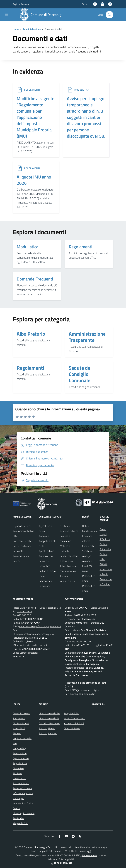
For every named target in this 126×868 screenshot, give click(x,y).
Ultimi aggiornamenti (24, 813)
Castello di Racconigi (49, 723)
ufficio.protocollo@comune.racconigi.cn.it (34, 634)
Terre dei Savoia (72, 728)
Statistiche (18, 818)
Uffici (15, 536)
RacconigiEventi (47, 728)
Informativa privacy (23, 793)
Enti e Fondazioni (22, 546)
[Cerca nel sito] (109, 15)
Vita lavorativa (67, 581)
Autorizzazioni (46, 556)
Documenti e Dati (22, 541)
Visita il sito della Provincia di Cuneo (57, 718)
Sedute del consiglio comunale (88, 556)
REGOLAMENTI (32, 90)
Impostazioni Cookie (23, 803)
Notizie (86, 526)
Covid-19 (87, 566)
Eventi (103, 529)
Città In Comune (78, 851)
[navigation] (6, 14)
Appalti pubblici (47, 551)
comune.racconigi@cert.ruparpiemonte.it (40, 626)
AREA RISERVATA (61, 863)
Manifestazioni (90, 531)
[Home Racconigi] (42, 15)
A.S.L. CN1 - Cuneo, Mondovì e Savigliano (86, 718)
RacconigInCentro (48, 733)
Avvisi (85, 571)
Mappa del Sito (21, 823)
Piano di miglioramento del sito (22, 738)
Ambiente (44, 536)
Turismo (64, 576)
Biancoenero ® (89, 855)
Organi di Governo (22, 526)
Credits (16, 808)
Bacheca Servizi (21, 783)
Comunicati (88, 546)
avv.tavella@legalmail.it (82, 694)
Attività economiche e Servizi (106, 569)
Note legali (18, 798)
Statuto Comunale (22, 788)
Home (16, 29)
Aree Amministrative (23, 531)
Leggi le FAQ (19, 748)
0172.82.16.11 (24, 611)
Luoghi (103, 534)
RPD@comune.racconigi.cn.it (87, 690)
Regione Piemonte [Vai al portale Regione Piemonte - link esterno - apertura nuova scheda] (21, 4)
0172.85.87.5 (24, 615)
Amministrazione (32, 29)
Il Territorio (105, 539)
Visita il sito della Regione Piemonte (57, 713)
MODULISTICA (82, 90)
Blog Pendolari (72, 713)
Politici (16, 561)
